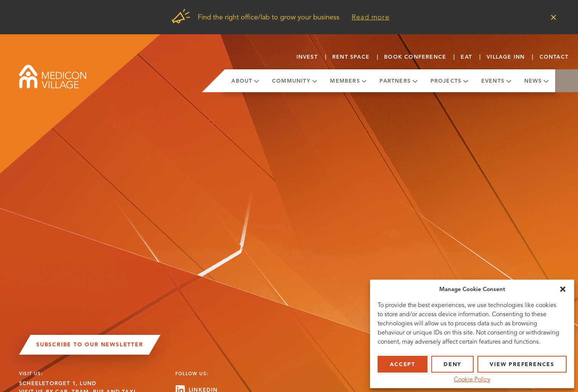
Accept (403, 364)
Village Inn (506, 57)
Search (567, 81)
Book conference (415, 57)
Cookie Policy (472, 379)
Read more (371, 17)
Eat (466, 57)
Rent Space (351, 57)
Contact (554, 57)
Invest (307, 57)
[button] (563, 289)
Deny (452, 364)
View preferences (522, 364)
